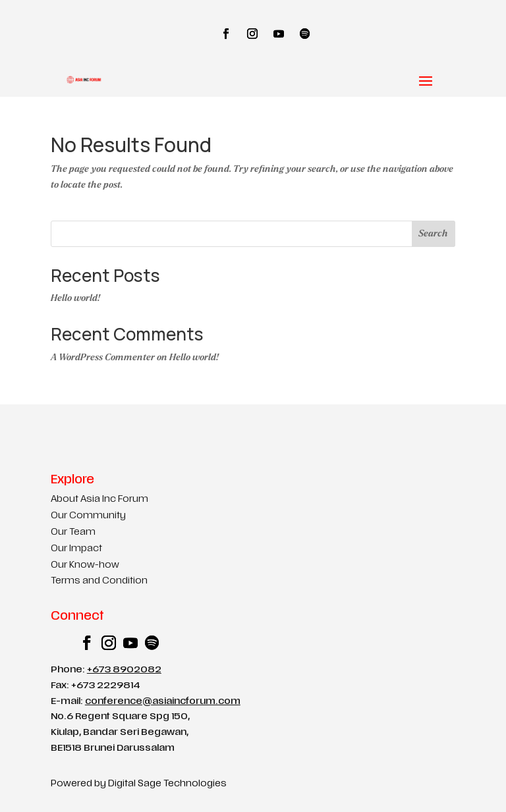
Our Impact (76, 549)
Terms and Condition (99, 581)
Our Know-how (85, 565)
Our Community (88, 516)
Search (433, 233)
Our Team (73, 532)
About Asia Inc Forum (99, 500)
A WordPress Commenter (103, 357)
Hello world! (75, 298)
